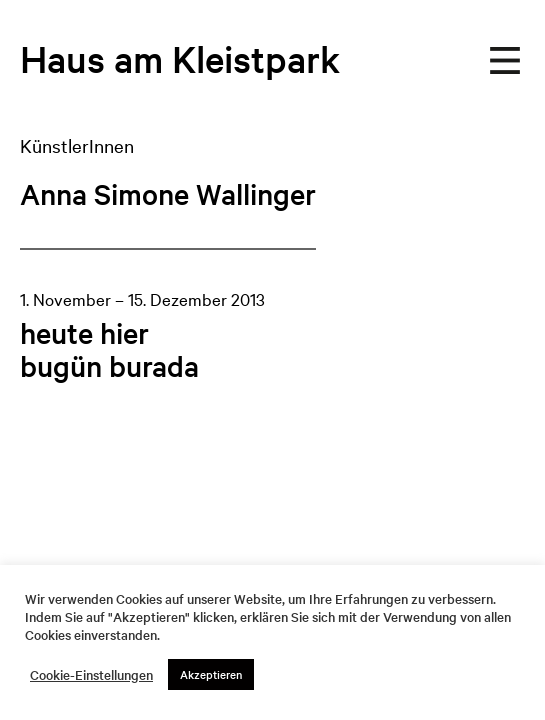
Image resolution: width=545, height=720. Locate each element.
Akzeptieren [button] (211, 674)
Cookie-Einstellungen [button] (91, 675)
